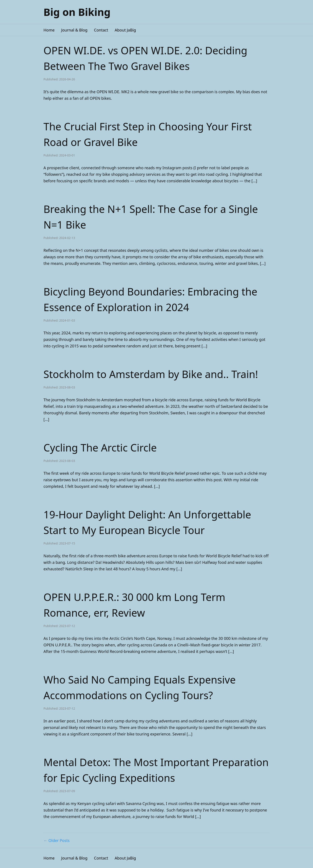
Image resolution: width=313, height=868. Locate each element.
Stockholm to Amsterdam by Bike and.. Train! (151, 374)
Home (49, 30)
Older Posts (59, 840)
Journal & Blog (74, 30)
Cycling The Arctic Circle (100, 448)
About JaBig (125, 30)
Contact (101, 30)
